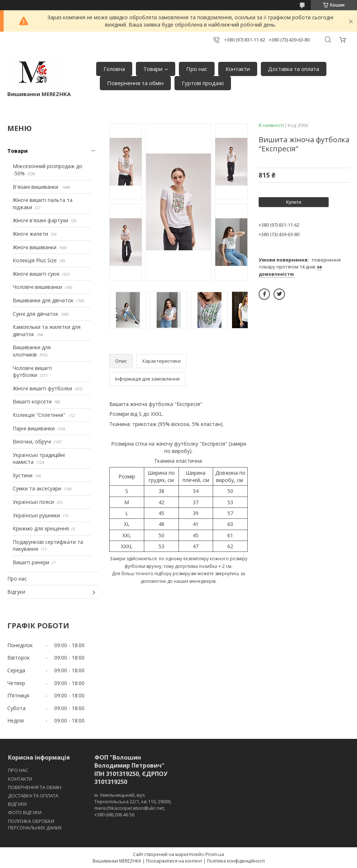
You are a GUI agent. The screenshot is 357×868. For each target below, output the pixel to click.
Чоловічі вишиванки (37, 287)
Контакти (238, 69)
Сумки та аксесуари (37, 488)
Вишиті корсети (32, 401)
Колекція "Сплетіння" (40, 415)
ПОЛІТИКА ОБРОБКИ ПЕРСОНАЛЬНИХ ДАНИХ (35, 824)
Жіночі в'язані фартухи (40, 220)
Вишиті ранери (31, 562)
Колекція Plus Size (35, 260)
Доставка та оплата (294, 69)
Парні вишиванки (34, 428)
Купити (294, 202)
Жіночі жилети (30, 234)
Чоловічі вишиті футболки (32, 372)
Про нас (197, 69)
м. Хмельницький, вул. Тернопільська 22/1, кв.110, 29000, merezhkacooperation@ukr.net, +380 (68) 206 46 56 (133, 805)
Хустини (23, 475)
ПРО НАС (18, 770)
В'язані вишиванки (36, 187)
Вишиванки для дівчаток (43, 300)
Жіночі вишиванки (35, 247)
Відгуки (16, 592)
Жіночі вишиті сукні (36, 274)
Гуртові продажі (203, 83)
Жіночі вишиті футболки (42, 388)
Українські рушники (36, 515)
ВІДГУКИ (17, 804)
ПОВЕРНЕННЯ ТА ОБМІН (35, 787)
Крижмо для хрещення (41, 528)
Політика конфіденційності (236, 861)
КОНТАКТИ (20, 779)
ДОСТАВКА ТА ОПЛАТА (33, 796)
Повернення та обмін (135, 83)
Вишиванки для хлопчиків (32, 351)
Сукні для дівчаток (36, 314)
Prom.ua (215, 854)
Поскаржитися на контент (174, 861)
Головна (114, 69)
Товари (153, 69)
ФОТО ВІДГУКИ (25, 812)
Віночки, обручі (32, 441)
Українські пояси (33, 502)
